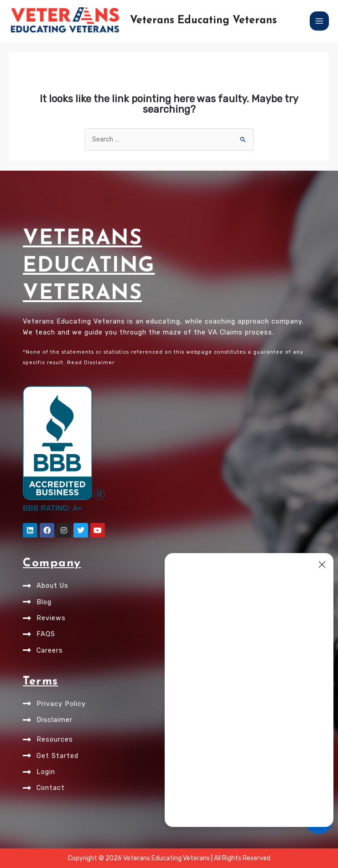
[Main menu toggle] (319, 21)
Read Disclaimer (91, 363)
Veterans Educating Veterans (203, 21)
